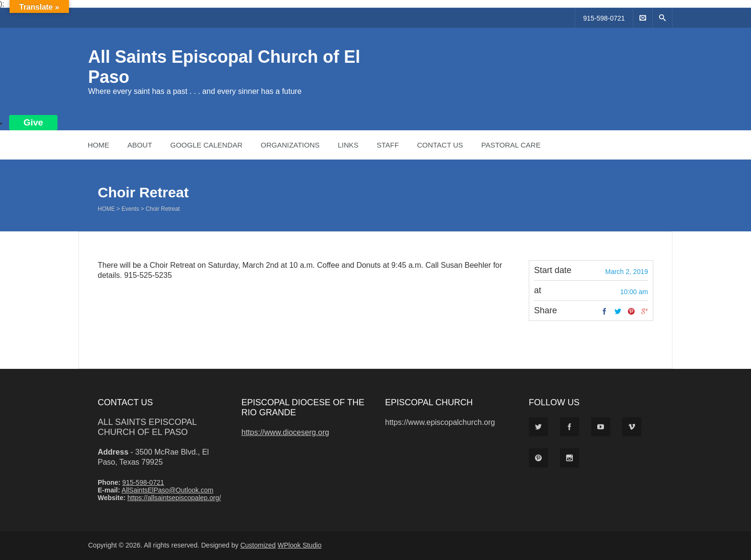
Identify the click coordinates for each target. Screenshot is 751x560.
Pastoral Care (511, 145)
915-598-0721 (604, 18)
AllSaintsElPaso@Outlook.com (168, 490)
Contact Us (440, 145)
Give (33, 122)
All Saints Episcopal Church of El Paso (147, 427)
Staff (387, 145)
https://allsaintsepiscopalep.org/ (174, 498)
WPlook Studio (300, 545)
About (140, 145)
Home (98, 145)
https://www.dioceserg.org (285, 432)
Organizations (290, 145)
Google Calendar (206, 145)
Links (348, 145)
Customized (258, 545)
